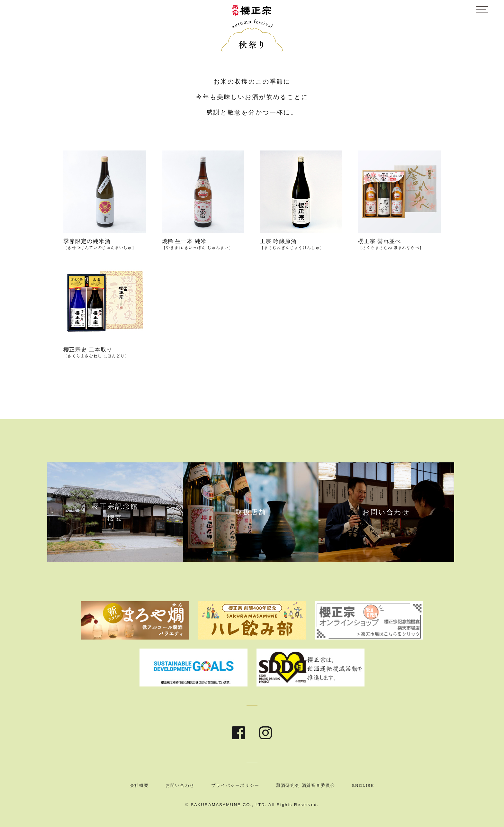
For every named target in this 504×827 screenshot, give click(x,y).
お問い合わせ (180, 785)
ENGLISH (363, 785)
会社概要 (139, 785)
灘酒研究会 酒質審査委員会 (306, 785)
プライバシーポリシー (235, 785)
